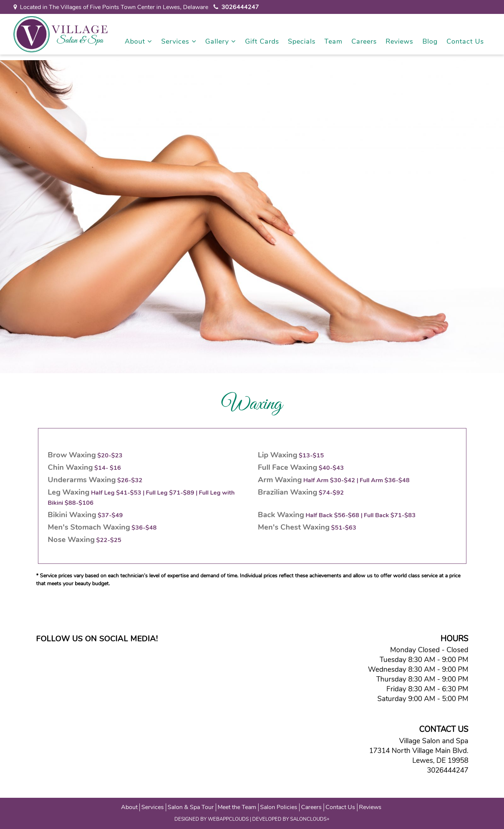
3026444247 (446, 770)
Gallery (221, 41)
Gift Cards (262, 41)
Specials (302, 41)
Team (333, 41)
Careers (364, 41)
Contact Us (465, 41)
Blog (430, 41)
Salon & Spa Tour (191, 807)
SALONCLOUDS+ (310, 819)
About (138, 41)
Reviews (400, 41)
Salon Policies (279, 807)
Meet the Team (237, 807)
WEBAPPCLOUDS (228, 819)
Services (179, 41)
